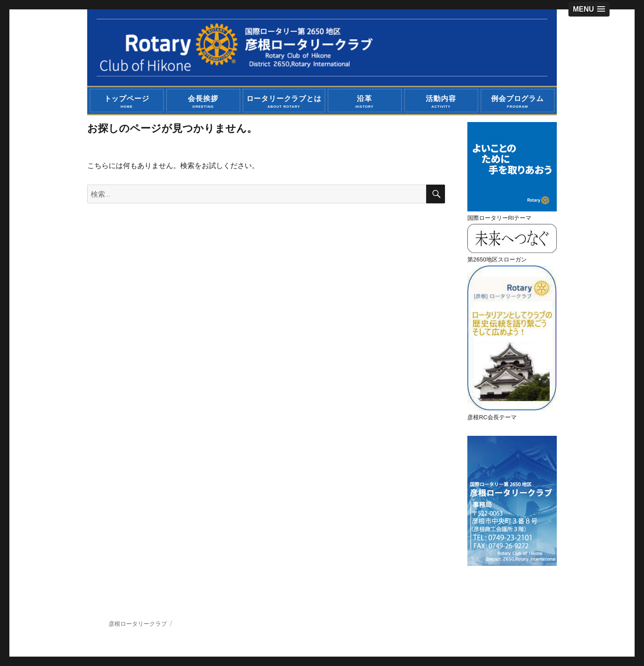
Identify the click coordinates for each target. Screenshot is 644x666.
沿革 (365, 102)
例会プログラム (518, 102)
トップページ (127, 102)
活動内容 (441, 102)
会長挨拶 (203, 102)
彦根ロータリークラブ (138, 624)
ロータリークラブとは (284, 102)
